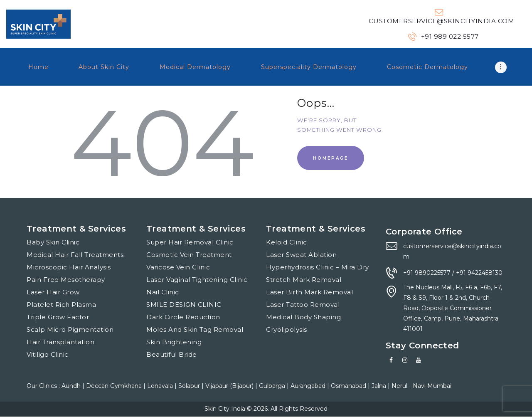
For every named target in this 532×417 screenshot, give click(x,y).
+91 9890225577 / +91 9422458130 (453, 273)
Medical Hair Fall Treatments (75, 255)
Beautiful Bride (172, 354)
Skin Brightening (174, 342)
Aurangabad (309, 386)
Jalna (380, 386)
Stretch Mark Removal (304, 280)
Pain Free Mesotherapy (66, 280)
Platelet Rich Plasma (61, 305)
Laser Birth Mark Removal (309, 292)
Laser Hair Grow (53, 292)
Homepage (331, 158)
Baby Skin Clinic (53, 242)
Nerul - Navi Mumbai (421, 386)
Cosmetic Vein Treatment (189, 255)
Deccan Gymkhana (115, 386)
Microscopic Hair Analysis (69, 267)
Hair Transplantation (60, 342)
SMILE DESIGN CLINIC (184, 305)
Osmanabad (349, 386)
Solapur (190, 386)
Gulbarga (273, 386)
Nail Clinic (163, 292)
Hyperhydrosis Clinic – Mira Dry (318, 267)
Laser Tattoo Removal (303, 305)
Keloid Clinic (287, 242)
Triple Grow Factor (58, 317)
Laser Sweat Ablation (301, 255)
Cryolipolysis (287, 329)
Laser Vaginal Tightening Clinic (197, 280)
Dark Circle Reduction (183, 317)
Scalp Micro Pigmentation (70, 329)
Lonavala (161, 386)
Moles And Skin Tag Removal (195, 329)
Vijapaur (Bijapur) (230, 386)
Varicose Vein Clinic (178, 267)
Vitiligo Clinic (48, 354)
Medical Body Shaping (303, 317)
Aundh (72, 386)
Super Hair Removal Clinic (190, 242)
